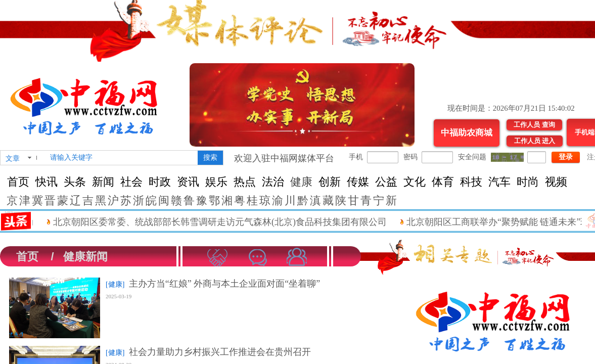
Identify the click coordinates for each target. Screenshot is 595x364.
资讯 (188, 182)
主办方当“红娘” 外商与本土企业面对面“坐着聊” (224, 284)
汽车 (499, 182)
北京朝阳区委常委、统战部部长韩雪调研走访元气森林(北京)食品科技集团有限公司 (226, 222)
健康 (301, 182)
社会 (131, 182)
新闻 (103, 182)
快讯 (47, 182)
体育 (443, 182)
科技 (471, 182)
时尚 (528, 182)
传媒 (358, 182)
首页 (18, 182)
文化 (415, 182)
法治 (273, 182)
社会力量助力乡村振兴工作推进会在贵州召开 (220, 352)
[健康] (115, 284)
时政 (160, 182)
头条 (75, 182)
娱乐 (216, 182)
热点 (245, 182)
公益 (386, 182)
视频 (556, 182)
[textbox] (122, 158)
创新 (330, 182)
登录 (566, 157)
